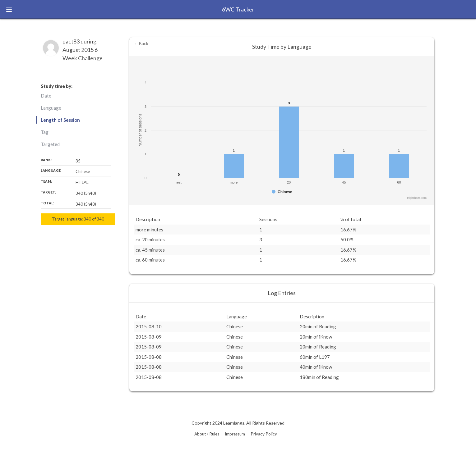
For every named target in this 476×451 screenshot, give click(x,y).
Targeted (50, 144)
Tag (45, 132)
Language (51, 108)
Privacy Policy (264, 434)
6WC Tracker (238, 9)
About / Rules (207, 434)
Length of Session (60, 120)
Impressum (235, 434)
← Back (141, 43)
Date (46, 96)
